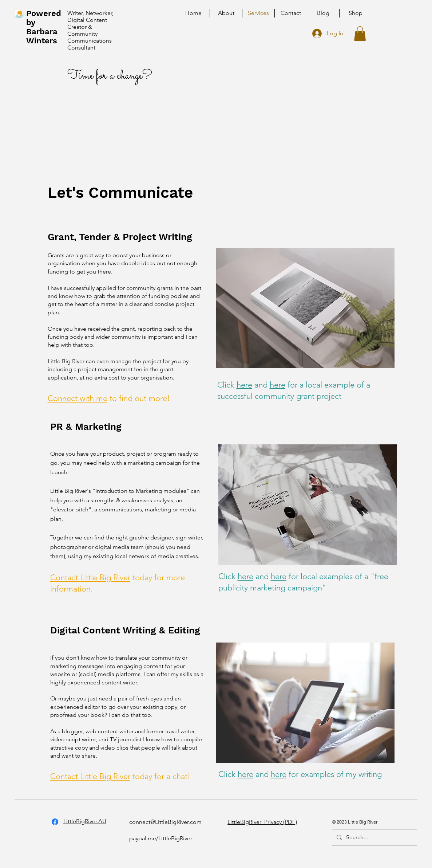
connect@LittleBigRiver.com (165, 822)
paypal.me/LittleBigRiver (161, 838)
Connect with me (78, 398)
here (244, 385)
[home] (19, 14)
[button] (360, 34)
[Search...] (374, 837)
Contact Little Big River (90, 578)
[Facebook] (55, 822)
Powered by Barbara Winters (44, 27)
